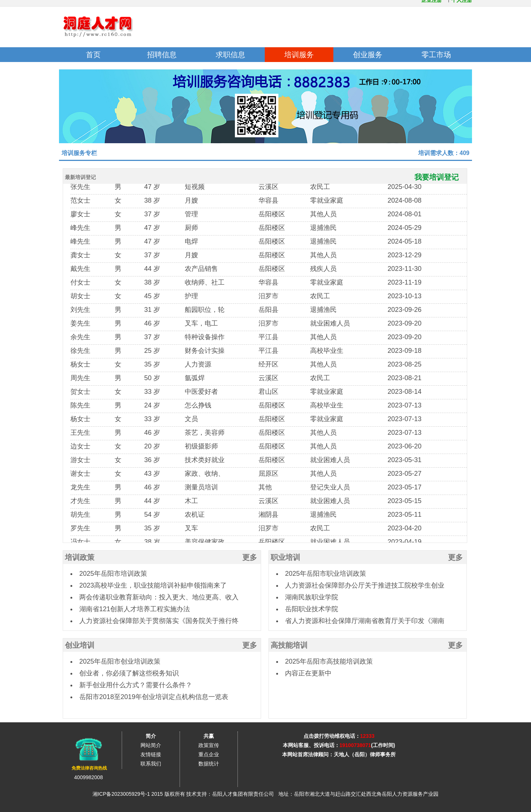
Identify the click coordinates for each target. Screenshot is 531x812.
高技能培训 (289, 645)
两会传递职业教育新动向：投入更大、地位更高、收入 (159, 597)
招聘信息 (162, 55)
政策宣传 (209, 745)
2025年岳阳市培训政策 (113, 574)
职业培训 (285, 557)
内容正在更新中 (308, 673)
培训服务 (299, 55)
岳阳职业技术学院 (312, 609)
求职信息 (230, 55)
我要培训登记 (441, 177)
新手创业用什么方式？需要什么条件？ (136, 685)
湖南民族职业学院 (312, 597)
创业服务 (368, 55)
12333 (367, 736)
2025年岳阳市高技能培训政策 (329, 661)
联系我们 (151, 764)
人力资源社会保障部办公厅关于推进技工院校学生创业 (365, 585)
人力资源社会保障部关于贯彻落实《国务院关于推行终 (159, 621)
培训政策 (80, 557)
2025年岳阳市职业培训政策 (326, 574)
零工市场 (436, 55)
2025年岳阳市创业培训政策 (120, 661)
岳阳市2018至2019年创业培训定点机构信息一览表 (154, 697)
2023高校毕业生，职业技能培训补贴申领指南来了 (153, 585)
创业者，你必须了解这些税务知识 (129, 673)
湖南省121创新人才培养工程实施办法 (135, 609)
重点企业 (209, 754)
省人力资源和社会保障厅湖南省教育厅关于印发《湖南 (365, 621)
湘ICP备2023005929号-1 (121, 794)
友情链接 (151, 754)
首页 (93, 55)
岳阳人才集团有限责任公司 (243, 794)
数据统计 (209, 764)
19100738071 (355, 745)
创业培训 (80, 645)
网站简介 (151, 745)
